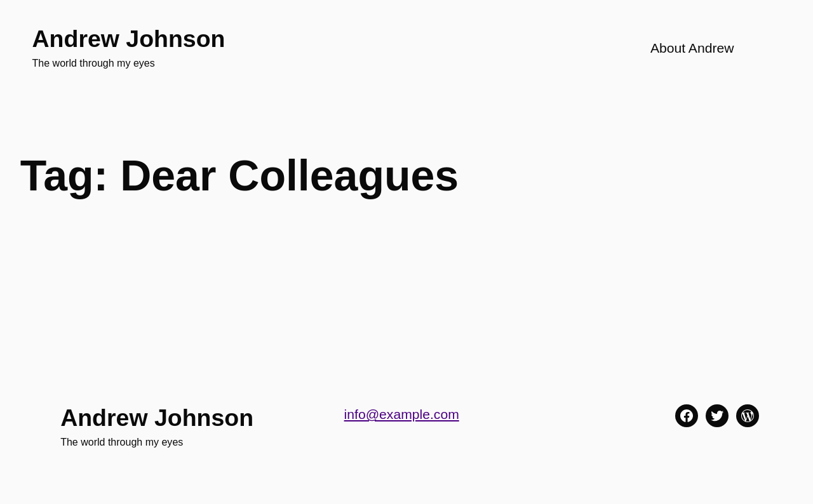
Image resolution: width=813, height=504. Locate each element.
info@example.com (402, 414)
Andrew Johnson (129, 39)
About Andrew (692, 48)
